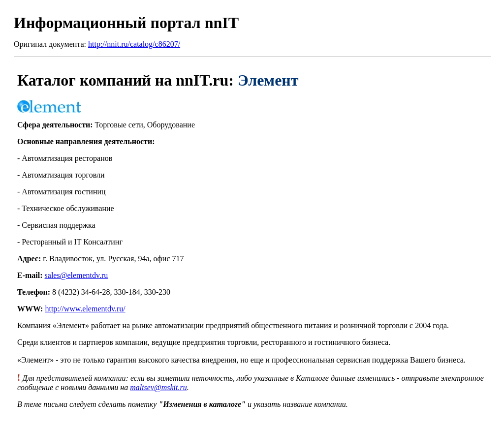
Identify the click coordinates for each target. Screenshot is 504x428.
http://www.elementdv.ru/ (85, 309)
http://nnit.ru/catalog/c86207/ (134, 44)
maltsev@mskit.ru (158, 387)
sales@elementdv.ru (77, 275)
